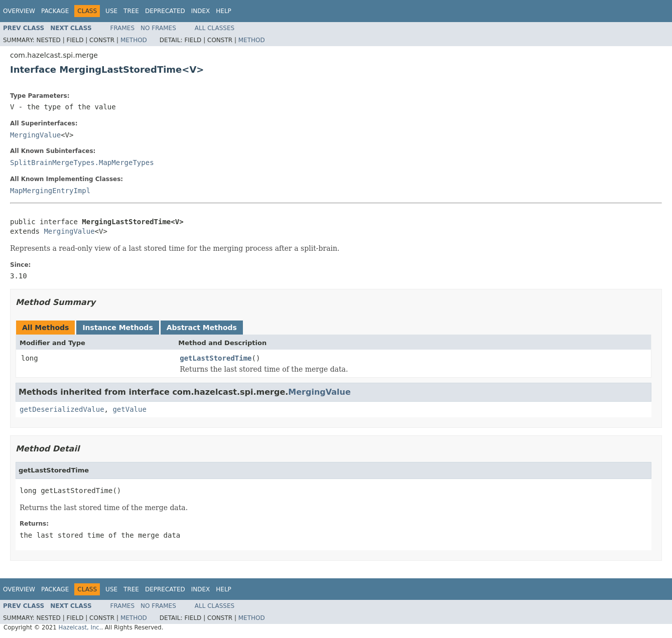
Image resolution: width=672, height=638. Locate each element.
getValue (129, 409)
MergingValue (35, 135)
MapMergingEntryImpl (50, 191)
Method (134, 40)
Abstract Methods (202, 328)
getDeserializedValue (62, 409)
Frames (123, 28)
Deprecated (165, 11)
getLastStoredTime (216, 358)
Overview (19, 11)
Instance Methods (117, 328)
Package (55, 11)
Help (224, 11)
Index (201, 11)
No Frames (158, 28)
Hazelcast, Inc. (80, 627)
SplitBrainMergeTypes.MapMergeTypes (82, 163)
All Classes (215, 28)
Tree (131, 11)
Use (111, 11)
